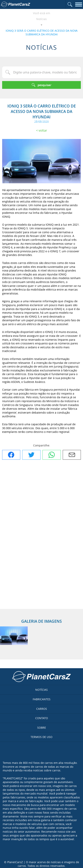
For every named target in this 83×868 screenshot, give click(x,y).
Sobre (42, 728)
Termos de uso (41, 737)
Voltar (43, 130)
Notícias (41, 19)
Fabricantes (42, 699)
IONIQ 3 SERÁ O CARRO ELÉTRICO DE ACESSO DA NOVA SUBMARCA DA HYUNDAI (42, 33)
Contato (42, 718)
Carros (42, 709)
